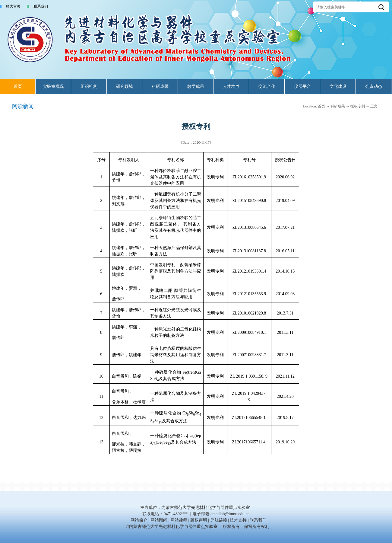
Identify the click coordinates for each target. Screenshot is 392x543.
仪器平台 (302, 86)
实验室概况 (53, 86)
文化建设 (338, 86)
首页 (18, 86)
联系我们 (41, 6)
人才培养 (231, 86)
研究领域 (125, 86)
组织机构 (89, 86)
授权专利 (358, 106)
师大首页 (13, 6)
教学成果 (196, 86)
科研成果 (160, 86)
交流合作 (267, 86)
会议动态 (374, 86)
